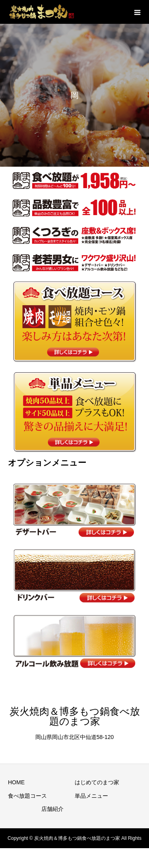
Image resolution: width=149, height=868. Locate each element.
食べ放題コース (27, 796)
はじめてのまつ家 (97, 782)
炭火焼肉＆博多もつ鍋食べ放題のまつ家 (75, 716)
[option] (74, 95)
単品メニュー (91, 796)
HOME (16, 782)
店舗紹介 (52, 809)
